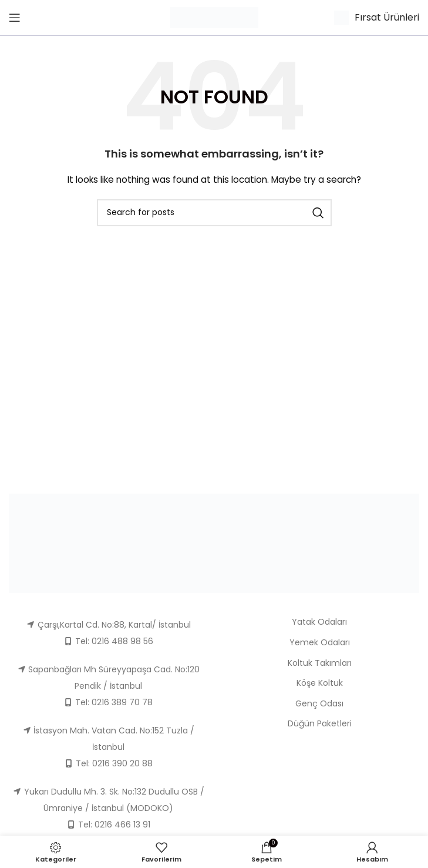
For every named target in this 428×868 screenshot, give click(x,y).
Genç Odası (319, 703)
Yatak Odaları (319, 622)
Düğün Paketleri (320, 723)
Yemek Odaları (320, 642)
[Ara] (214, 213)
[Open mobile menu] (15, 18)
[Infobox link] (377, 18)
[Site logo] (214, 17)
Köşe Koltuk (320, 683)
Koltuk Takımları (320, 663)
